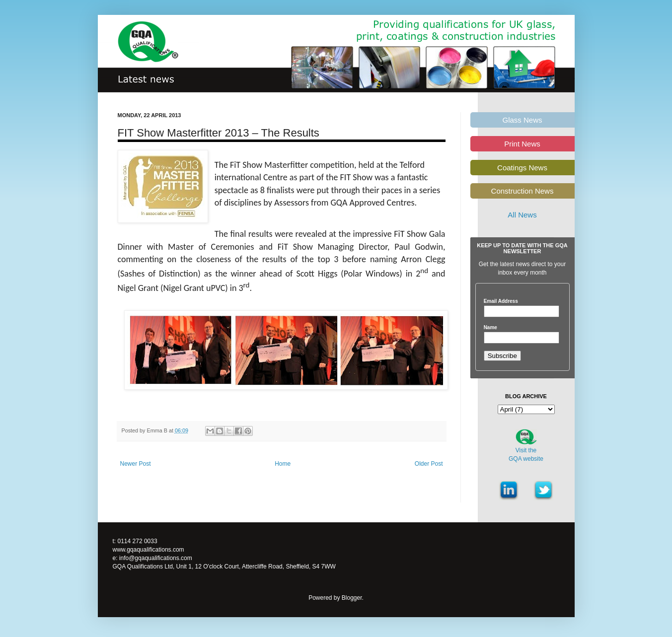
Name (490, 328)
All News (522, 215)
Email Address (501, 301)
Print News (522, 144)
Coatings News (522, 168)
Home (283, 464)
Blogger (352, 598)
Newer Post (136, 464)
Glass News (522, 120)
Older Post (429, 464)
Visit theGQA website (526, 455)
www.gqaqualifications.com (149, 550)
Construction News (523, 191)
